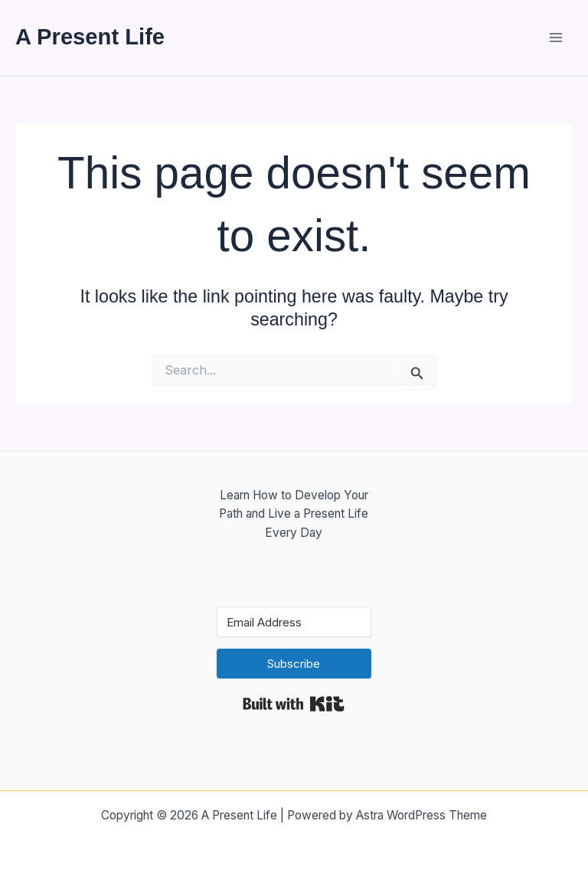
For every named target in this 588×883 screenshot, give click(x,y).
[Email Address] (294, 622)
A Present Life (90, 37)
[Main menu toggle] (556, 37)
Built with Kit (294, 704)
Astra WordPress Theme (421, 815)
